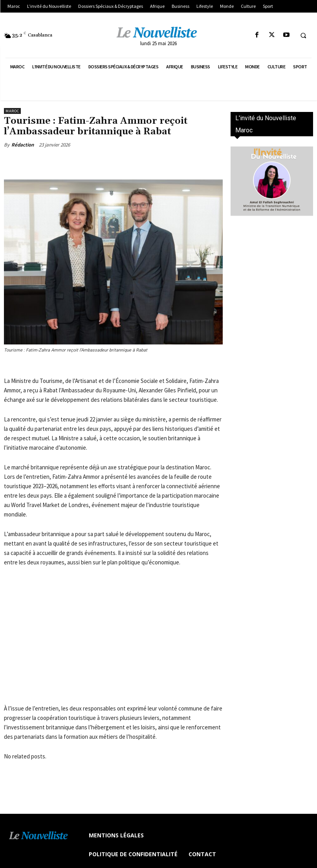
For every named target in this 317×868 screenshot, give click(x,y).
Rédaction (23, 145)
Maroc (12, 111)
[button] (303, 35)
